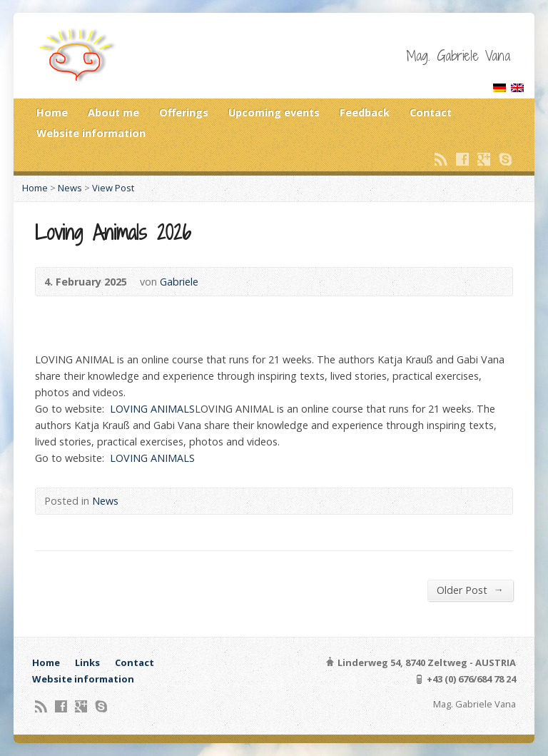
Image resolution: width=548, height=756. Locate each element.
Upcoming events (274, 112)
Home (52, 112)
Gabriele (179, 282)
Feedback (365, 112)
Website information (91, 133)
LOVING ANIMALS (152, 409)
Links (87, 662)
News (70, 188)
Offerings (184, 112)
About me (113, 112)
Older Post (470, 590)
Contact (431, 112)
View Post (113, 188)
